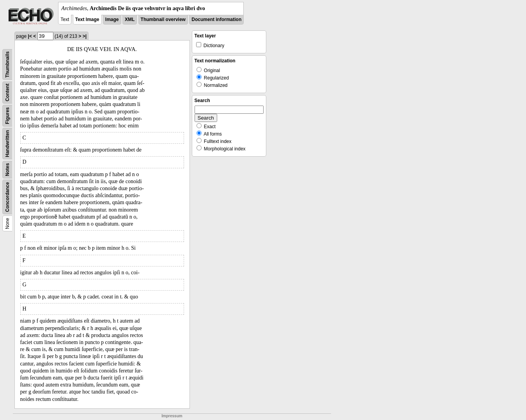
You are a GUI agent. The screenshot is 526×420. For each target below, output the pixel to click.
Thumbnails (7, 64)
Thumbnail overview (163, 19)
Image (112, 19)
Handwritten (7, 144)
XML (130, 19)
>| (85, 36)
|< (30, 36)
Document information (216, 19)
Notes (7, 170)
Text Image (87, 19)
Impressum (172, 416)
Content (7, 93)
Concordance (7, 197)
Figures (7, 116)
